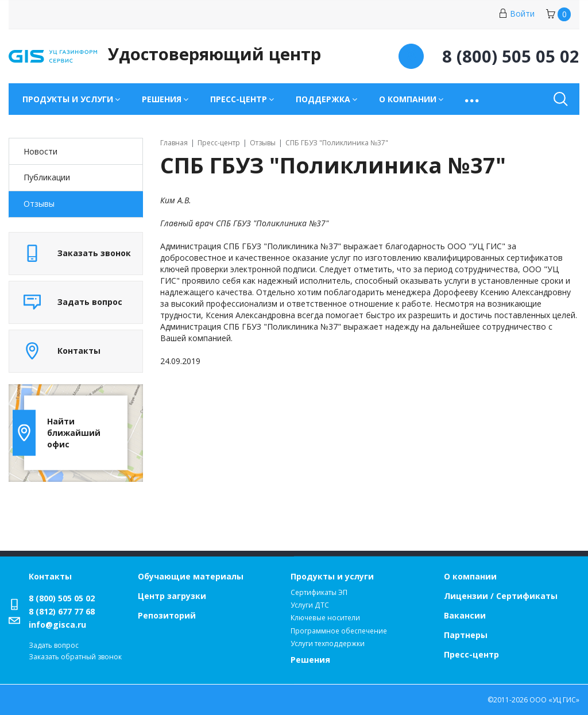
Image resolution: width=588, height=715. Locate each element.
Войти (517, 13)
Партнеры (466, 635)
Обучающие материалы (191, 576)
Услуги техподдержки (328, 643)
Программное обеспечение (339, 631)
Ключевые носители (325, 618)
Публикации (47, 177)
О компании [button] (408, 99)
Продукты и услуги (332, 576)
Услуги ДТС (310, 605)
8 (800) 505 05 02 (62, 598)
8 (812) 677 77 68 (62, 611)
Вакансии (465, 615)
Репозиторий (167, 615)
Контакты (50, 576)
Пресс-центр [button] (239, 99)
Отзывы (39, 204)
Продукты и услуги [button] (68, 99)
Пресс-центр (471, 654)
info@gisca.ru (57, 625)
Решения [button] (162, 99)
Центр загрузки (172, 596)
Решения (310, 660)
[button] (473, 99)
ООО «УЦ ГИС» (554, 700)
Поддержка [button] (323, 99)
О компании (470, 576)
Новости (40, 151)
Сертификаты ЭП (319, 592)
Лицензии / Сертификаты (501, 596)
